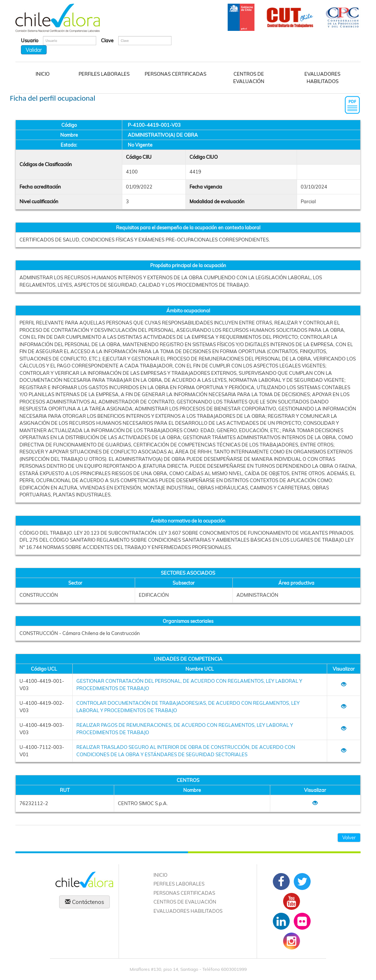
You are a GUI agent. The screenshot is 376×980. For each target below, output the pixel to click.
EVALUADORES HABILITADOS (322, 78)
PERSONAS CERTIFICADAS (176, 74)
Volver (349, 837)
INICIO (43, 74)
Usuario (30, 40)
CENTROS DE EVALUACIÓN (249, 78)
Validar (34, 50)
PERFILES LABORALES (104, 74)
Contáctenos (84, 902)
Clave (107, 40)
